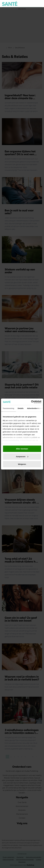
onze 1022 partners (17, 420)
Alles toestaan (22, 449)
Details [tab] (21, 408)
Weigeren (22, 464)
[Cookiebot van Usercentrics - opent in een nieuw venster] (31, 402)
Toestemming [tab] (8, 408)
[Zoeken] (40, 4)
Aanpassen (22, 456)
